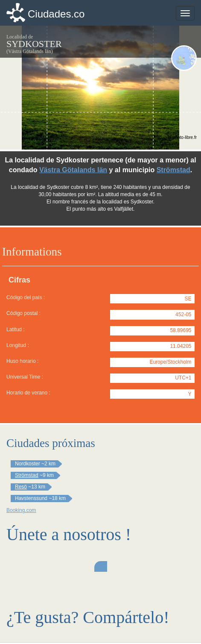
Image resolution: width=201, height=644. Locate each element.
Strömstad (173, 170)
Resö (21, 487)
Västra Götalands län (73, 170)
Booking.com (21, 510)
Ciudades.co (56, 14)
